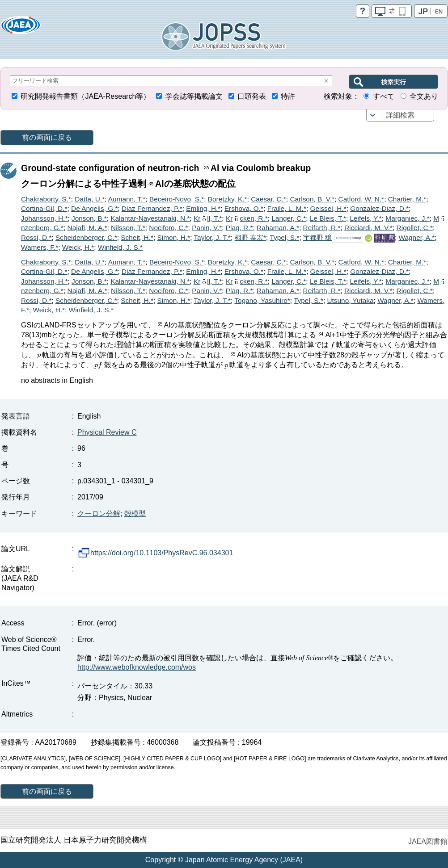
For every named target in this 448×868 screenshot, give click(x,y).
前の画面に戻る (47, 137)
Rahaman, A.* (278, 228)
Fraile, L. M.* (287, 208)
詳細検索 (400, 115)
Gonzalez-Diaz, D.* (379, 208)
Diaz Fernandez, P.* (152, 208)
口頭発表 (252, 96)
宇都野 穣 (317, 237)
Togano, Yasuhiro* (262, 300)
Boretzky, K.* (228, 199)
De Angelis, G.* (94, 208)
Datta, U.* (90, 199)
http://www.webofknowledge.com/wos (137, 667)
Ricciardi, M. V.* (368, 228)
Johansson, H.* (44, 218)
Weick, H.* (78, 247)
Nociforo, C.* (168, 228)
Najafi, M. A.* (87, 228)
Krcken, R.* (247, 218)
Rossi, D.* (36, 237)
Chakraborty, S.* (46, 199)
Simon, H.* (174, 237)
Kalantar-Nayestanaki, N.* (150, 218)
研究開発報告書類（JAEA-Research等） (85, 96)
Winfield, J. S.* (120, 247)
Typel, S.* (285, 237)
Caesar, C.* (268, 199)
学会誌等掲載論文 (194, 96)
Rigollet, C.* (415, 228)
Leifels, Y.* (366, 218)
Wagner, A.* (417, 237)
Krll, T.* (208, 218)
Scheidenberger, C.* (86, 237)
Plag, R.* (239, 228)
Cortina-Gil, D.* (44, 208)
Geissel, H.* (328, 208)
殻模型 (135, 514)
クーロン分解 (99, 514)
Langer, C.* (289, 218)
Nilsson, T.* (128, 228)
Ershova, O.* (244, 208)
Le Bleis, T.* (328, 218)
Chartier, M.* (407, 199)
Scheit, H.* (137, 237)
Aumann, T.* (127, 199)
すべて (384, 96)
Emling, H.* (203, 208)
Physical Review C (107, 432)
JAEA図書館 (428, 841)
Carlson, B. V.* (312, 199)
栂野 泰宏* (250, 237)
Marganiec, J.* (407, 218)
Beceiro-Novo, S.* (177, 199)
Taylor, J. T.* (212, 237)
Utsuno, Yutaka (350, 300)
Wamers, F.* (40, 247)
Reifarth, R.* (322, 228)
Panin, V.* (207, 228)
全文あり (424, 96)
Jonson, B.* (89, 218)
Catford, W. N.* (361, 199)
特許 (288, 96)
